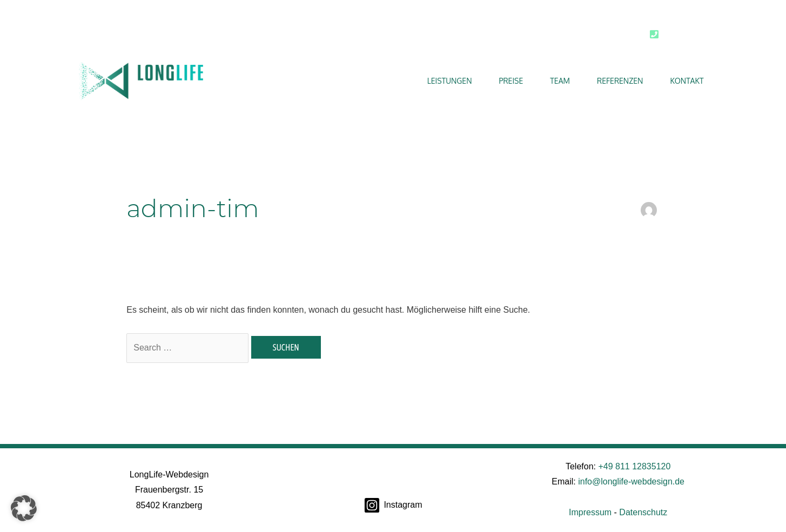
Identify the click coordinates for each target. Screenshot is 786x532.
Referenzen (620, 81)
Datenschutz (643, 512)
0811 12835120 (689, 35)
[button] (24, 508)
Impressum (590, 512)
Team (560, 81)
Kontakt (687, 81)
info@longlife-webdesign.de (631, 482)
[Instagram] (393, 505)
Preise (511, 81)
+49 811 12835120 (634, 466)
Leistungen (450, 81)
